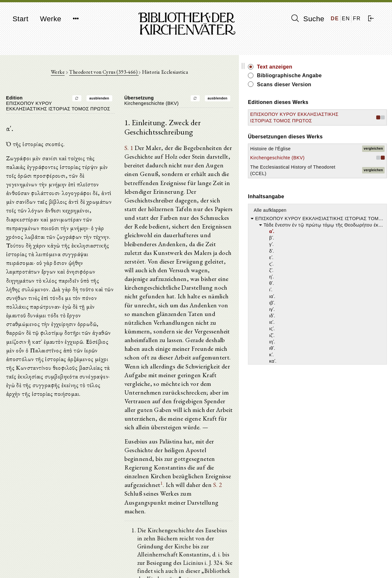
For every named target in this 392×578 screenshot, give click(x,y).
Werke (50, 19)
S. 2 (195, 435)
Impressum (311, 557)
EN (346, 19)
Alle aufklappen (325, 236)
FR (357, 19)
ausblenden (127, 101)
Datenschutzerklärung (323, 563)
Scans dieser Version (339, 84)
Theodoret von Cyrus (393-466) (132, 75)
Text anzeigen (330, 67)
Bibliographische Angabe (345, 75)
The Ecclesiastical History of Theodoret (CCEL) (328, 193)
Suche (308, 19)
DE (335, 19)
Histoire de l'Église (326, 162)
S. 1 (156, 151)
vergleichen (373, 162)
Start (20, 19)
